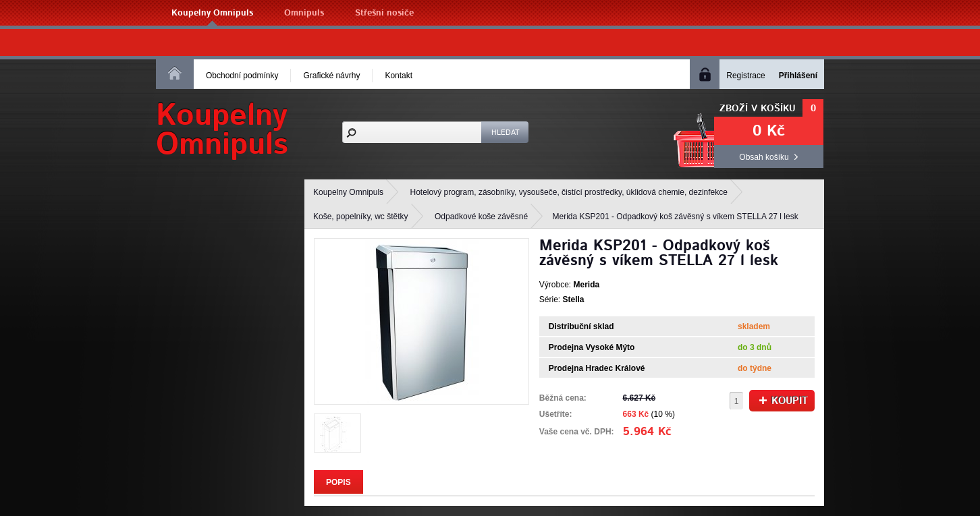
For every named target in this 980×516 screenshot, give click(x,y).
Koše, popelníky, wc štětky (361, 217)
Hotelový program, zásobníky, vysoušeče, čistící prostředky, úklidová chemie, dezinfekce (569, 192)
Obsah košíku (764, 157)
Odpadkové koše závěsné (481, 217)
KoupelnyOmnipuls (222, 130)
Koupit (784, 401)
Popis (338, 482)
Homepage (175, 73)
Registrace (745, 76)
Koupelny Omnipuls (212, 13)
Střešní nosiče (384, 13)
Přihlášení (798, 76)
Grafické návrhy (331, 76)
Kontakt (399, 76)
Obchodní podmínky (242, 76)
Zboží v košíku (758, 109)
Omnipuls (304, 13)
